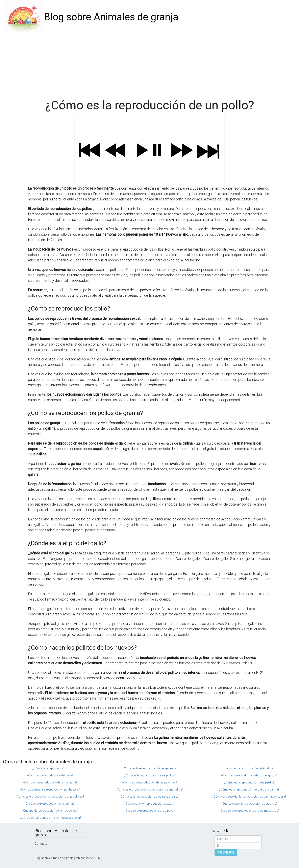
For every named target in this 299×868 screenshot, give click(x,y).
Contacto (41, 844)
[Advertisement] (150, 64)
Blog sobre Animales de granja (111, 17)
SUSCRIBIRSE (226, 853)
